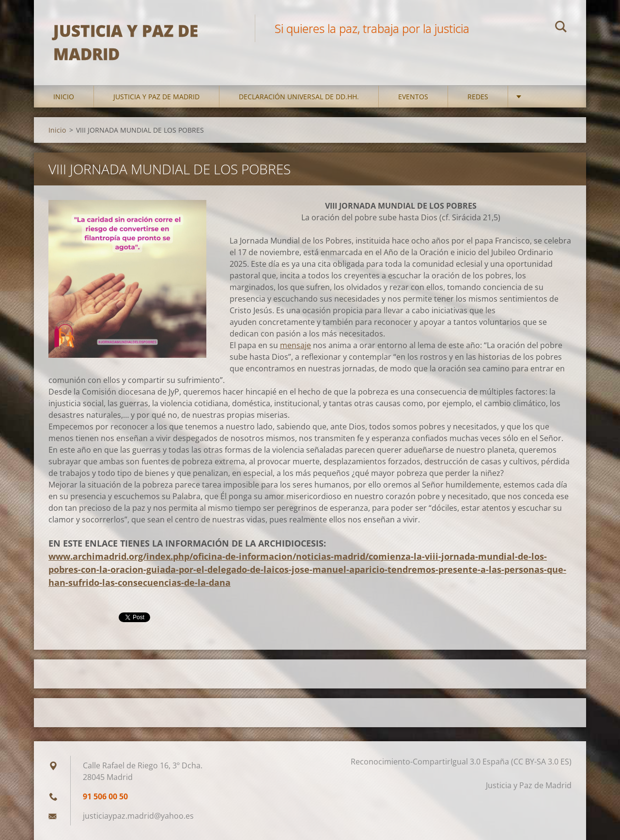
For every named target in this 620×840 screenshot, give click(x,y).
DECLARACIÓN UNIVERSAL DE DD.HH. (299, 97)
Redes (478, 97)
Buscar (561, 28)
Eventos (413, 97)
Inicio (64, 97)
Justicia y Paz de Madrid (156, 97)
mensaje (295, 345)
